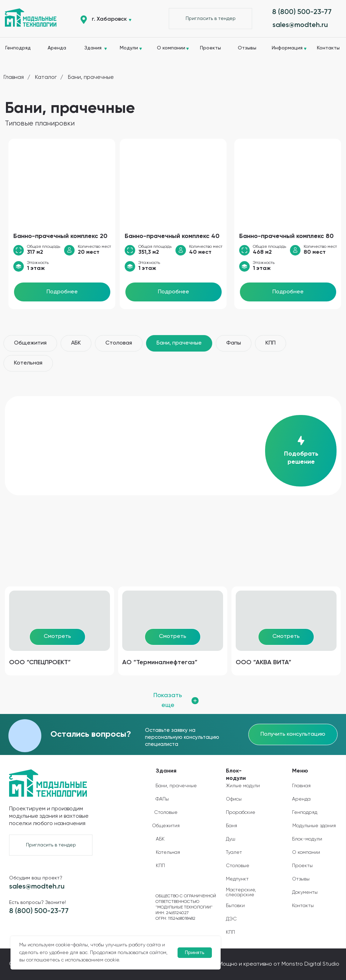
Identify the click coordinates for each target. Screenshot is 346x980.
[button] (210, 19)
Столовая (119, 343)
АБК (76, 343)
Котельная (28, 363)
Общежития (30, 343)
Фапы (234, 343)
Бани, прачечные (91, 77)
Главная (14, 77)
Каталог (46, 77)
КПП (271, 343)
